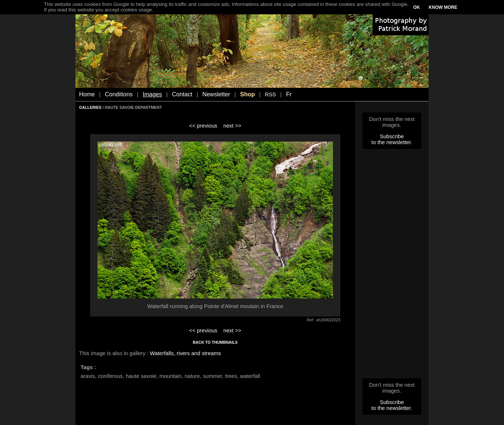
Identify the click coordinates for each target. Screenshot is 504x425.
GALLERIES (90, 107)
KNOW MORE (443, 7)
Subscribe (392, 136)
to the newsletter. (392, 142)
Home (87, 94)
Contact (182, 94)
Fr (289, 94)
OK (416, 7)
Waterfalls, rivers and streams (185, 353)
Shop (248, 94)
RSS (270, 94)
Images (152, 94)
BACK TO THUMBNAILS (215, 342)
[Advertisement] (392, 266)
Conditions (119, 94)
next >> (232, 126)
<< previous (203, 126)
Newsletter (216, 94)
